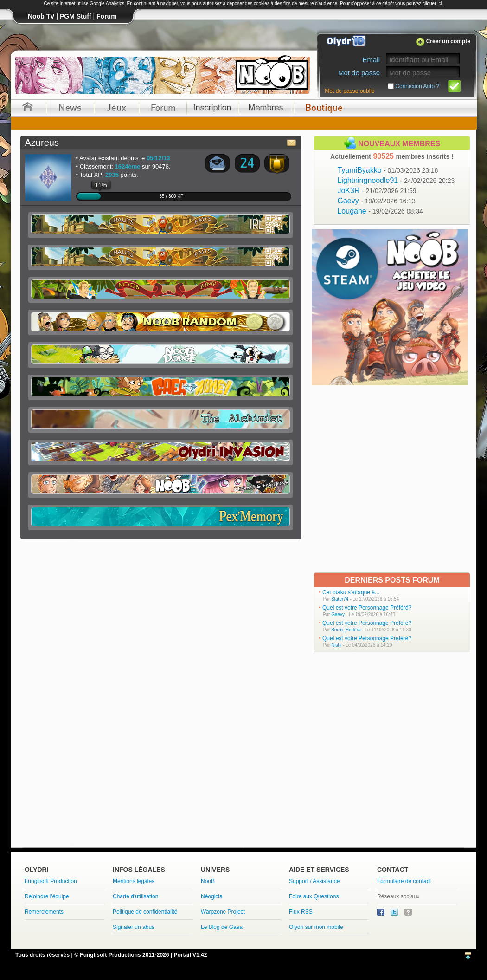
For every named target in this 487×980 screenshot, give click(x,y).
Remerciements (44, 912)
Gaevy (376, 201)
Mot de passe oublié (349, 91)
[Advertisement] (96, 478)
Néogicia (212, 896)
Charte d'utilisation (135, 896)
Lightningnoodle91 (396, 180)
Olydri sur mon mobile (316, 927)
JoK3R (377, 191)
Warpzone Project (223, 912)
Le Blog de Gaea (222, 927)
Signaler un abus (134, 927)
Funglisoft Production (51, 881)
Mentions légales (134, 881)
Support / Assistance (314, 881)
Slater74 (340, 599)
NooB (208, 881)
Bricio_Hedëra (346, 630)
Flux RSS (301, 912)
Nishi (336, 645)
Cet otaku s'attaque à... (351, 592)
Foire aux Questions (314, 896)
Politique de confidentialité (145, 912)
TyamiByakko (388, 170)
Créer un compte (448, 41)
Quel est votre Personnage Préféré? (367, 608)
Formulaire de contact (404, 881)
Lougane (380, 211)
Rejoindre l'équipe (47, 896)
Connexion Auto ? (417, 86)
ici (439, 3)
